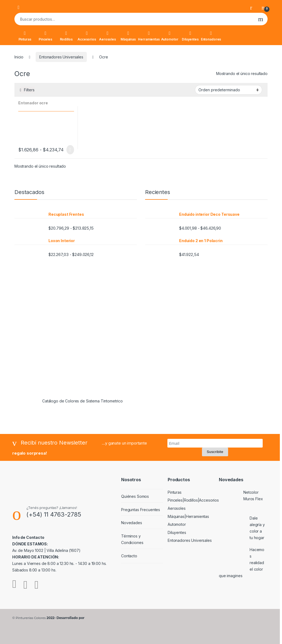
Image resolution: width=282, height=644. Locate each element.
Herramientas (149, 36)
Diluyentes (190, 36)
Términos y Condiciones (132, 539)
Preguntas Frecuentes (141, 510)
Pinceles (45, 36)
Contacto (129, 556)
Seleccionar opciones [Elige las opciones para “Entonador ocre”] (70, 150)
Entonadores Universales (61, 57)
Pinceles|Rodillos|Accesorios (193, 500)
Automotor (170, 36)
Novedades (132, 523)
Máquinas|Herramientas (188, 516)
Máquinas (128, 36)
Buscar (261, 19)
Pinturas (25, 36)
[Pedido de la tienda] (229, 90)
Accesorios (87, 36)
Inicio (19, 57)
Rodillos (66, 36)
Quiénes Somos (135, 496)
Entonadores (211, 36)
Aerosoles (108, 36)
